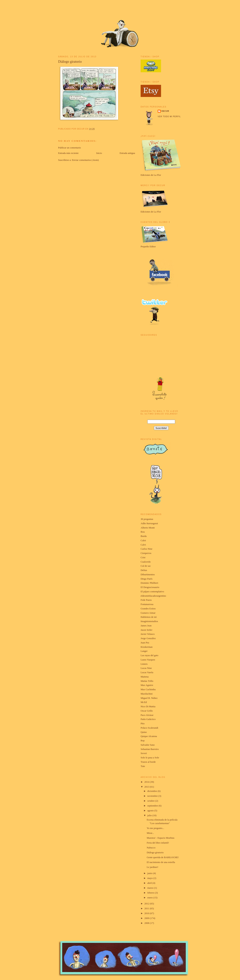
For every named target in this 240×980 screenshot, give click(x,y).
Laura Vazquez (148, 660)
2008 (147, 923)
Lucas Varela (147, 672)
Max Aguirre (147, 685)
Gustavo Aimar (148, 613)
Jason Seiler (146, 630)
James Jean (146, 626)
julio (150, 815)
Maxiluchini (147, 694)
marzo (151, 888)
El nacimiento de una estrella (161, 862)
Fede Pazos (146, 600)
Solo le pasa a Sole (150, 758)
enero (150, 898)
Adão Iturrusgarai (149, 523)
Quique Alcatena (149, 736)
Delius (144, 570)
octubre (151, 801)
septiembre (153, 806)
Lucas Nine (146, 668)
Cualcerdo (146, 562)
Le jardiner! (152, 867)
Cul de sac (146, 566)
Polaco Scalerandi (149, 728)
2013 (147, 787)
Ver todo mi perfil (169, 117)
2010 (147, 913)
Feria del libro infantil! (158, 843)
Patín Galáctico (148, 719)
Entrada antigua (127, 153)
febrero (151, 893)
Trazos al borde (148, 762)
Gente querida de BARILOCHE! (163, 857)
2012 (147, 904)
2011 (147, 908)
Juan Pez (145, 643)
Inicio (99, 153)
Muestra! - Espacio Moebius (160, 838)
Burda (144, 536)
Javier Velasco (148, 634)
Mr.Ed (144, 702)
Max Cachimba (148, 689)
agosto (151, 810)
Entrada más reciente (68, 153)
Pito (143, 723)
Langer (144, 651)
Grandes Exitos (148, 608)
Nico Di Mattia (148, 706)
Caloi (143, 540)
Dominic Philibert (149, 583)
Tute (143, 766)
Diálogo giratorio (70, 62)
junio (150, 873)
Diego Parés (147, 579)
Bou (143, 532)
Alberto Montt (148, 528)
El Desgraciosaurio (150, 587)
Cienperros (146, 553)
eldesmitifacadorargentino (153, 596)
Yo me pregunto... (155, 828)
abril (150, 883)
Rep (143, 740)
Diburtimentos (148, 574)
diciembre (153, 791)
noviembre (153, 796)
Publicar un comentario (69, 148)
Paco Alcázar (147, 715)
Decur (165, 111)
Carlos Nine (146, 549)
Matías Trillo (147, 681)
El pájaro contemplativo (152, 591)
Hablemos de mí (149, 617)
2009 (147, 918)
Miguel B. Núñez (149, 698)
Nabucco (151, 848)
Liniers (144, 664)
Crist (143, 557)
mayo (150, 878)
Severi (144, 753)
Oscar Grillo (147, 711)
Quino (144, 732)
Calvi (143, 545)
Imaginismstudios (149, 621)
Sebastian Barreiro (150, 749)
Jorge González (148, 638)
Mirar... (150, 833)
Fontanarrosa (147, 604)
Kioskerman (147, 647)
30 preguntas (147, 519)
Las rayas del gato (149, 655)
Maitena (145, 677)
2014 (147, 782)
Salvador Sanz (148, 745)
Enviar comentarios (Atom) (85, 160)
